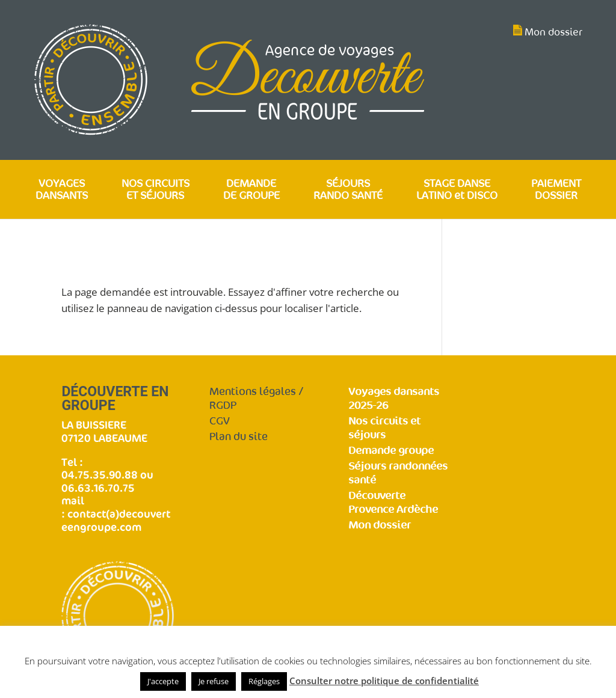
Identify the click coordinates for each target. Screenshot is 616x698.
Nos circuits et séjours (384, 428)
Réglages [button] (264, 681)
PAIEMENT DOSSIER (556, 190)
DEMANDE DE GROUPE (251, 190)
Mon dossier (553, 32)
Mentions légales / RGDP (257, 399)
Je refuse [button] (214, 681)
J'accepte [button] (163, 681)
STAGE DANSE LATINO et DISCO (457, 190)
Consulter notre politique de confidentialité (384, 681)
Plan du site (239, 437)
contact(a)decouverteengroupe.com (116, 520)
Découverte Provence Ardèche (393, 503)
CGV (220, 421)
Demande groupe (391, 451)
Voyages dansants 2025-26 (394, 399)
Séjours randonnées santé (398, 473)
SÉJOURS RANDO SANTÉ (348, 190)
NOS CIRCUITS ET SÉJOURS (156, 190)
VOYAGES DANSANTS (62, 190)
